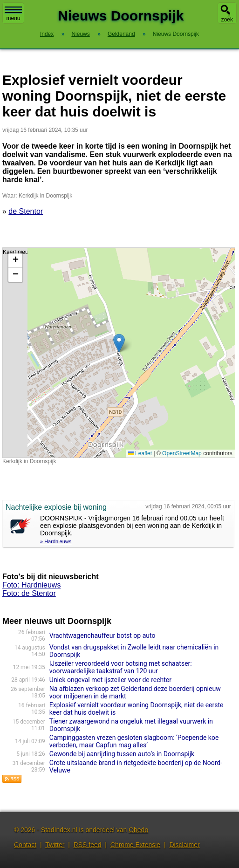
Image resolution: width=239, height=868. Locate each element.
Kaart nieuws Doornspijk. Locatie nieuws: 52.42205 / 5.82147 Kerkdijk (118, 353)
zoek (227, 20)
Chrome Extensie (135, 845)
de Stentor (26, 211)
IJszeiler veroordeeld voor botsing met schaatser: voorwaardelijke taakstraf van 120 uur (121, 667)
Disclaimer (184, 845)
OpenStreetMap (182, 453)
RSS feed (88, 845)
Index (47, 34)
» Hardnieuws (56, 541)
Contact (25, 845)
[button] (119, 343)
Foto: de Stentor (29, 593)
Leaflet (140, 453)
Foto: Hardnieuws (31, 585)
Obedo (138, 830)
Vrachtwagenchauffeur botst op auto (102, 636)
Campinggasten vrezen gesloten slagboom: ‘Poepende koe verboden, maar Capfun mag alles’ (134, 741)
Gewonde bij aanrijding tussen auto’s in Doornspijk (122, 754)
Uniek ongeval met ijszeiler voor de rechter (110, 680)
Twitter (55, 845)
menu (13, 14)
